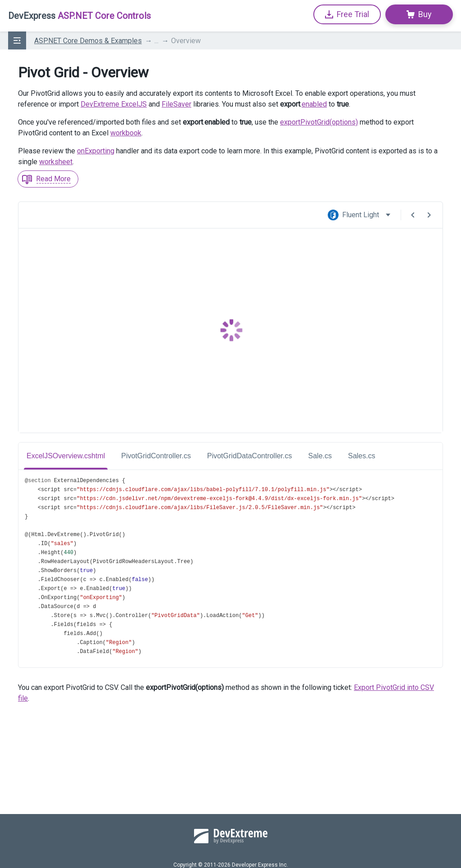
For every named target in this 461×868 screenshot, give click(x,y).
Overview (186, 41)
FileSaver (176, 104)
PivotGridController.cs (156, 456)
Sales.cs (362, 456)
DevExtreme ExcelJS (114, 104)
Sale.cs (320, 456)
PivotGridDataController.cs (250, 456)
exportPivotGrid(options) (319, 122)
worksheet (56, 162)
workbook (126, 133)
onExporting (96, 151)
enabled (314, 104)
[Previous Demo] (413, 215)
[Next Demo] (429, 215)
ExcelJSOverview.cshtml (66, 456)
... (156, 41)
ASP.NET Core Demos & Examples (88, 41)
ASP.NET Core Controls (79, 16)
